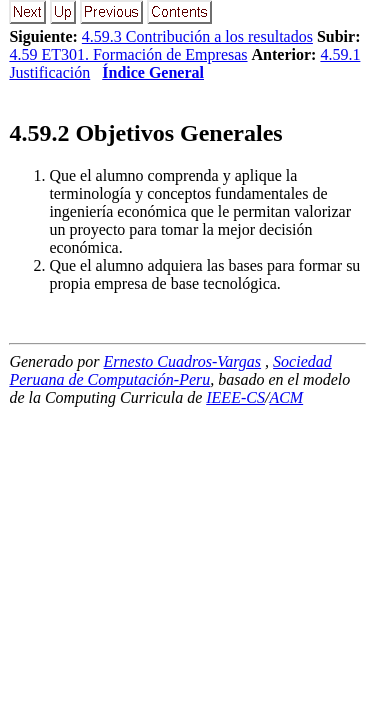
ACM (286, 397)
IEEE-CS (235, 397)
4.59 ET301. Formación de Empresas (128, 54)
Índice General (153, 72)
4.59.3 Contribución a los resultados (197, 36)
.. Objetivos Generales (145, 133)
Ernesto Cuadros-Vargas (183, 361)
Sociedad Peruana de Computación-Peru (170, 370)
